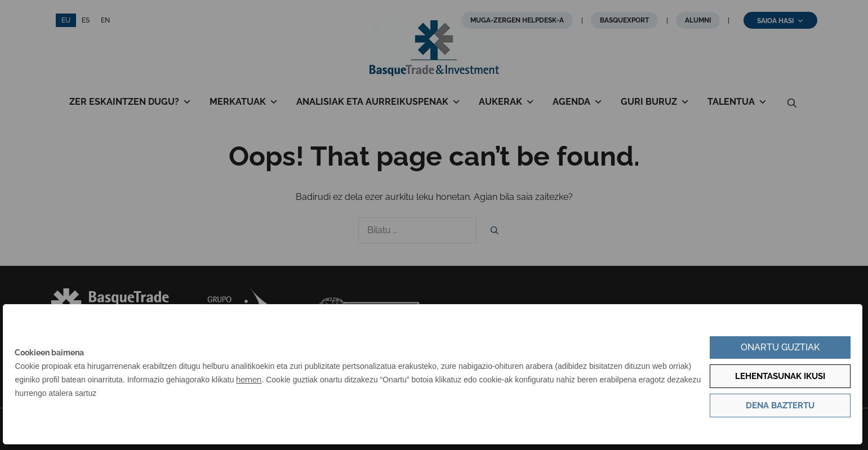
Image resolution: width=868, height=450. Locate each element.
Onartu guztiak (780, 347)
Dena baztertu (780, 406)
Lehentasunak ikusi (780, 376)
